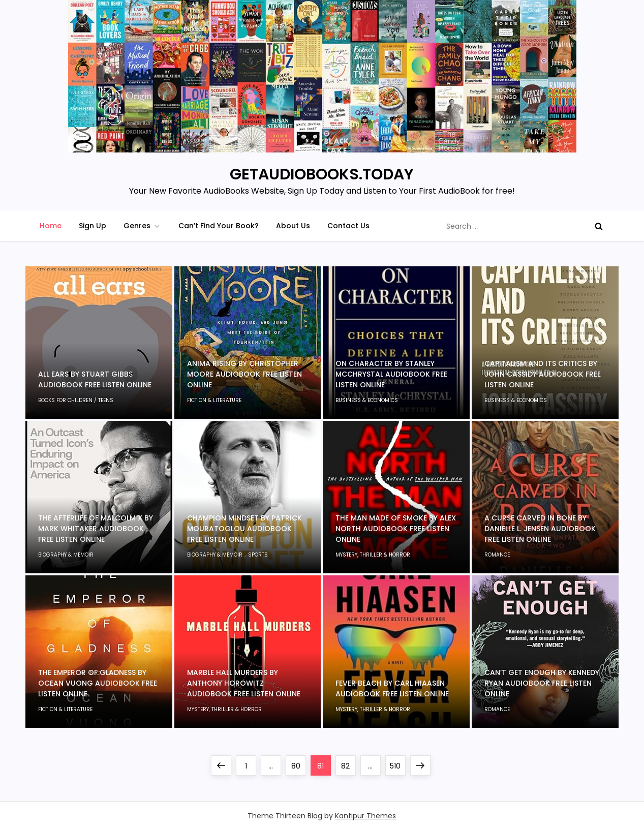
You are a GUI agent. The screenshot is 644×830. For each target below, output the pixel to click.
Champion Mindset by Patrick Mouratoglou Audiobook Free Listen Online (244, 529)
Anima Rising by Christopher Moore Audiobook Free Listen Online (244, 374)
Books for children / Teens (76, 400)
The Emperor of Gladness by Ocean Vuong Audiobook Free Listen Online (98, 683)
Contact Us (348, 226)
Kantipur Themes (365, 816)
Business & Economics (367, 400)
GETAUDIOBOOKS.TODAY (322, 174)
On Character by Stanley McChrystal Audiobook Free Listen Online (391, 374)
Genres (142, 226)
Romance (497, 555)
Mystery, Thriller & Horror (373, 555)
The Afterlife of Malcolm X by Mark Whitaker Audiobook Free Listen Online (96, 529)
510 (397, 763)
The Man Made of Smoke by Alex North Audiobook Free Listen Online (396, 529)
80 (298, 763)
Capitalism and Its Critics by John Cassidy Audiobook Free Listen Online (543, 374)
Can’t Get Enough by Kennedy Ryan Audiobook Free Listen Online (542, 683)
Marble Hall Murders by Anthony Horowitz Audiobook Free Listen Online (244, 683)
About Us (293, 226)
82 (348, 763)
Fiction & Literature (214, 400)
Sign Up (93, 226)
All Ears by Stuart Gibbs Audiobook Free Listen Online (95, 379)
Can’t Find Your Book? (219, 226)
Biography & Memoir (66, 555)
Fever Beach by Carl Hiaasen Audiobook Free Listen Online (392, 688)
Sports (258, 555)
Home (51, 226)
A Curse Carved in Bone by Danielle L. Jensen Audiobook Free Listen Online (540, 529)
